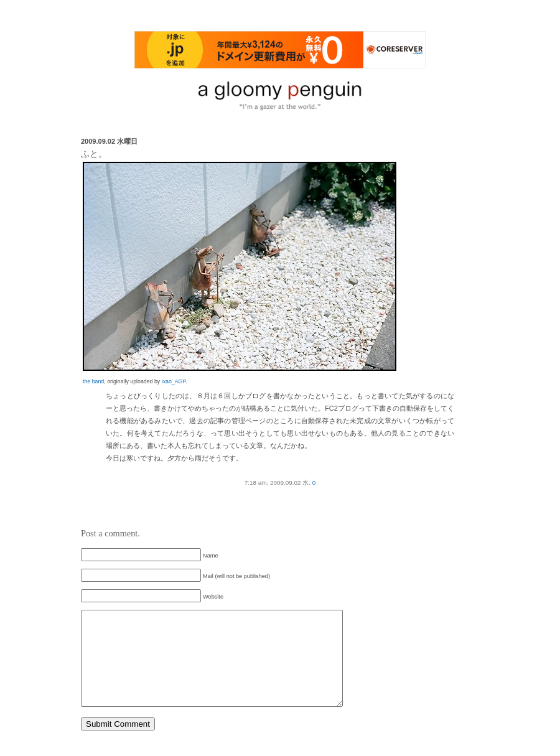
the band (93, 381)
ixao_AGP (174, 381)
